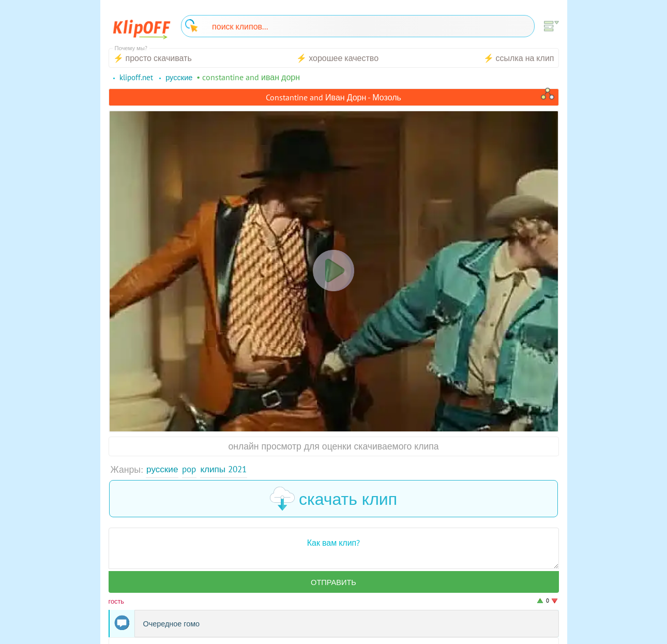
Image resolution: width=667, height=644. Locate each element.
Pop (191, 469)
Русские (163, 469)
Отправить (333, 583)
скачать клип (333, 499)
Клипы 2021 (227, 469)
